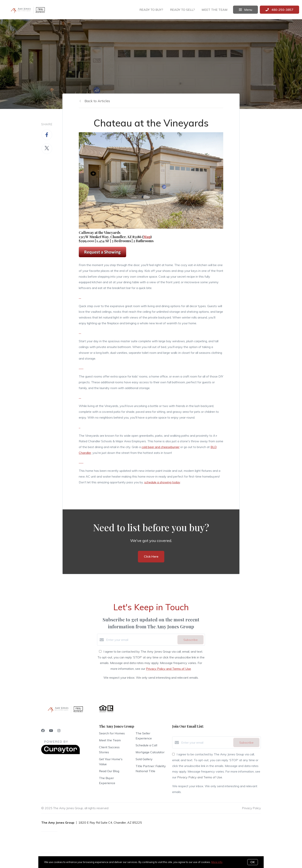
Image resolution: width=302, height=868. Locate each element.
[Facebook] (43, 731)
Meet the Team (110, 740)
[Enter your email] (141, 640)
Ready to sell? (182, 10)
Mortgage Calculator (150, 752)
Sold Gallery (144, 759)
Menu (245, 10)
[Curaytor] (60, 753)
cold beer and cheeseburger (161, 447)
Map (147, 237)
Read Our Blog (109, 771)
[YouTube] (51, 731)
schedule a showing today (162, 482)
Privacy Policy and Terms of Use (168, 669)
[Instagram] (59, 731)
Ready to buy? (151, 10)
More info (217, 862)
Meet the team (215, 10)
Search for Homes (112, 733)
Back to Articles (97, 101)
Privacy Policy (251, 808)
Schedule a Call (146, 745)
